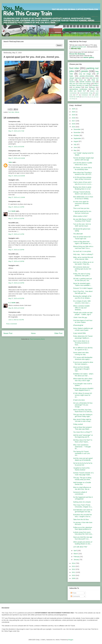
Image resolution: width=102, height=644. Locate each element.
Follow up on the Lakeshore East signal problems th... (83, 528)
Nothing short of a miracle (82, 502)
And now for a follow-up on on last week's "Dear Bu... (83, 263)
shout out (82, 80)
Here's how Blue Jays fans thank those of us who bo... (83, 411)
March (76, 554)
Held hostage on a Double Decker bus (82, 483)
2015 (74, 127)
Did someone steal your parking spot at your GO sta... (82, 269)
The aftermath (78, 234)
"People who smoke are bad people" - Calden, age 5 (83, 314)
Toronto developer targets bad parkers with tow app (83, 159)
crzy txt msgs (85, 74)
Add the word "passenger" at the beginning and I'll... (83, 436)
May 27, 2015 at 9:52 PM (16, 298)
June (75, 147)
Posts (73, 593)
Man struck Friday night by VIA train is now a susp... (82, 420)
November (77, 132)
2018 (74, 118)
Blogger (71, 640)
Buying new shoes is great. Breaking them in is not (82, 188)
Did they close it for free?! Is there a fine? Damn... (83, 441)
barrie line (84, 97)
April (75, 551)
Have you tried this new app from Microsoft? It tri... (83, 538)
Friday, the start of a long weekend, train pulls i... (82, 275)
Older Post (58, 333)
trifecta (17, 112)
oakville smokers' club (87, 82)
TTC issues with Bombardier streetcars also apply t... (83, 358)
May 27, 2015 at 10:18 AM (17, 158)
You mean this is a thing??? (83, 432)
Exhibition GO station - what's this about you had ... (83, 375)
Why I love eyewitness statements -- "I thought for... (82, 447)
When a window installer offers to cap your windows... (81, 308)
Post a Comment (12, 324)
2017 (74, 121)
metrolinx (95, 85)
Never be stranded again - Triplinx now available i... (82, 284)
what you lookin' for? (78, 91)
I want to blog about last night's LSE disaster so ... (83, 243)
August (76, 141)
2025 (74, 109)
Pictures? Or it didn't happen (83, 288)
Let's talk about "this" (80, 547)
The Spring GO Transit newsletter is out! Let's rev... (82, 453)
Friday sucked (78, 424)
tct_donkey (77, 87)
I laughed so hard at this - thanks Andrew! (82, 469)
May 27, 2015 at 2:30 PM (16, 250)
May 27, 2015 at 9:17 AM (16, 131)
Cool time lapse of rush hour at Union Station (83, 321)
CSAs (87, 78)
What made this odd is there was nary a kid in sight (83, 380)
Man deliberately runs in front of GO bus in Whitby (83, 198)
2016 (74, 124)
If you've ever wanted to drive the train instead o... (83, 363)
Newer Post (8, 333)
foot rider (11, 112)
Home (33, 333)
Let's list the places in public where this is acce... (83, 164)
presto (85, 71)
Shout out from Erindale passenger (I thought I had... (81, 369)
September (77, 138)
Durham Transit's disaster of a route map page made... (83, 474)
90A (94, 89)
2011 (74, 572)
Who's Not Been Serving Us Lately (84, 85)
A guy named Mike (80, 333)
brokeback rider (87, 95)
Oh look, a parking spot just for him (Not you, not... (83, 279)
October (76, 135)
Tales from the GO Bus (81, 519)
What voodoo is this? (80, 216)
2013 (74, 566)
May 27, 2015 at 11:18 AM (17, 197)
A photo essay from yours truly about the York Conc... (83, 533)
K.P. (77, 95)
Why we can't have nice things (80, 84)
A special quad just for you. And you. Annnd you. (82, 212)
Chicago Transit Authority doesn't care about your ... (83, 193)
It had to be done (79, 400)
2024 (74, 112)
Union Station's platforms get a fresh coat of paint (83, 329)
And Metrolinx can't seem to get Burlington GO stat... (83, 511)
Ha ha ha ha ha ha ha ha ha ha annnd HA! (83, 464)
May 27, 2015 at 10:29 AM (17, 176)
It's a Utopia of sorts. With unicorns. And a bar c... (82, 302)
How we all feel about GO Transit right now (82, 238)
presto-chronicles (87, 76)
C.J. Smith (12, 211)
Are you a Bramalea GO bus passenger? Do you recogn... (83, 405)
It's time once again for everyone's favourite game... (81, 203)
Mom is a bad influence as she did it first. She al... (82, 488)
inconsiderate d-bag (86, 93)
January (76, 560)
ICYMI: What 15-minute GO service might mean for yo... (83, 395)
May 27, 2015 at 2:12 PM (16, 234)
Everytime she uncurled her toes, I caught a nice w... (83, 516)
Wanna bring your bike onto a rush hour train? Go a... (83, 247)
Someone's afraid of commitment (80, 493)
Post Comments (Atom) (37, 339)
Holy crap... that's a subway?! (83, 254)
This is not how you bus (81, 208)
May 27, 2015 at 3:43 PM (16, 283)
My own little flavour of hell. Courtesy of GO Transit (82, 220)
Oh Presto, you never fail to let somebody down (83, 169)
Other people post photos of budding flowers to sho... (83, 543)
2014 (74, 563)
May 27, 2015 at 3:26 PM (16, 261)
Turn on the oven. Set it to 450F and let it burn (82, 225)
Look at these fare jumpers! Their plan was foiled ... (83, 428)
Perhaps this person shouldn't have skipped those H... (83, 389)
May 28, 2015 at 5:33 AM (16, 308)
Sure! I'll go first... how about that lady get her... (83, 292)
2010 (74, 575)
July (75, 144)
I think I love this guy (80, 317)
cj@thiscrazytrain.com (79, 47)
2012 (74, 569)
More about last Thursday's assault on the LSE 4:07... (83, 173)
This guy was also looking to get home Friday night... (83, 415)
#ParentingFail (78, 325)
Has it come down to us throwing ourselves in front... (81, 343)
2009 (74, 578)
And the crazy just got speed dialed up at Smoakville (83, 459)
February (77, 557)
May (75, 150)
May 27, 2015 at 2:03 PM (16, 219)
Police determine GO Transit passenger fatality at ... (83, 337)
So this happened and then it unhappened (83, 498)
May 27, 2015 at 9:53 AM (16, 147)
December (77, 129)
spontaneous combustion (78, 89)
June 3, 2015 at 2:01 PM (16, 320)
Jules (10, 162)
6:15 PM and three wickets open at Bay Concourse (82, 178)
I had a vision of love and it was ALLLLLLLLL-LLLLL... (83, 183)
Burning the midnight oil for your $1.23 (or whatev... (82, 297)
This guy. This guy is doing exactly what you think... (82, 479)
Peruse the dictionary (77, 54)
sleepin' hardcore (75, 78)
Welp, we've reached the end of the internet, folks (83, 258)
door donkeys (90, 87)
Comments (75, 596)
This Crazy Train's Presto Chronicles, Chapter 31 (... (83, 506)
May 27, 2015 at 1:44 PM (16, 207)
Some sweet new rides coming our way (81, 353)
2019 (74, 115)
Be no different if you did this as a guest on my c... (83, 349)
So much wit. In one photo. (82, 251)
